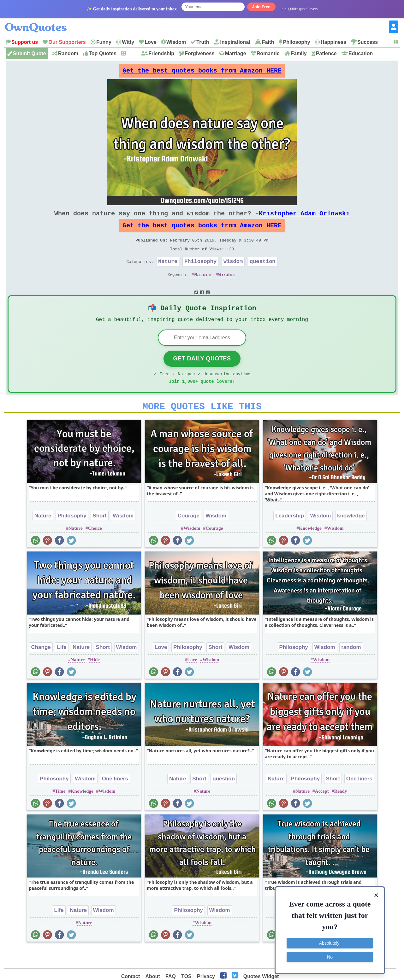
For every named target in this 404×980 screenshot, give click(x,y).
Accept (322, 811)
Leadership (290, 535)
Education (361, 53)
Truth (203, 42)
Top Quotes (103, 53)
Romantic (268, 53)
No (330, 956)
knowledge (351, 535)
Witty (128, 42)
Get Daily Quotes (202, 374)
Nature (168, 273)
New (131, 53)
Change (41, 667)
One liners (115, 798)
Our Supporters (67, 42)
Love (150, 42)
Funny (104, 42)
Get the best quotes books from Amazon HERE (202, 72)
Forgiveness (199, 53)
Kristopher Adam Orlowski (304, 218)
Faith (268, 42)
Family (299, 53)
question (263, 273)
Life (62, 667)
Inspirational (235, 42)
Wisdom (176, 42)
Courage (189, 535)
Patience (326, 53)
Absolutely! (330, 942)
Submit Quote (30, 53)
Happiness (333, 42)
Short (99, 535)
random (351, 667)
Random (68, 53)
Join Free (261, 7)
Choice (95, 548)
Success (368, 42)
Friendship (161, 53)
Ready (341, 811)
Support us (25, 42)
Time (60, 811)
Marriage (236, 53)
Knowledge (310, 548)
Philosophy (296, 42)
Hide (95, 679)
